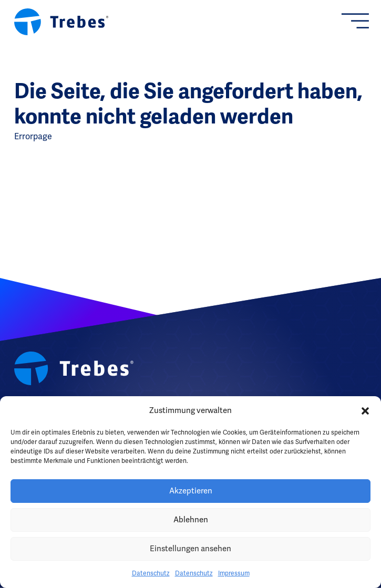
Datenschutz (151, 574)
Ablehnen (191, 520)
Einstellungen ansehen (190, 549)
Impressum (234, 574)
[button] (365, 411)
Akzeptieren (191, 491)
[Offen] (360, 22)
